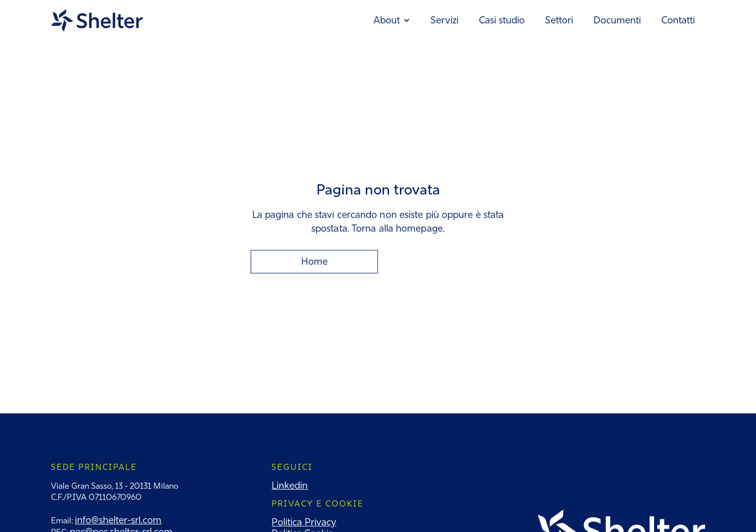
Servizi (444, 20)
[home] (97, 21)
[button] (392, 20)
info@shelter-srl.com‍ (118, 520)
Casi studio (502, 20)
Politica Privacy (304, 522)
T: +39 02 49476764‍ (86, 508)
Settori (559, 20)
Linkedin (290, 485)
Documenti (617, 20)
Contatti (678, 20)
